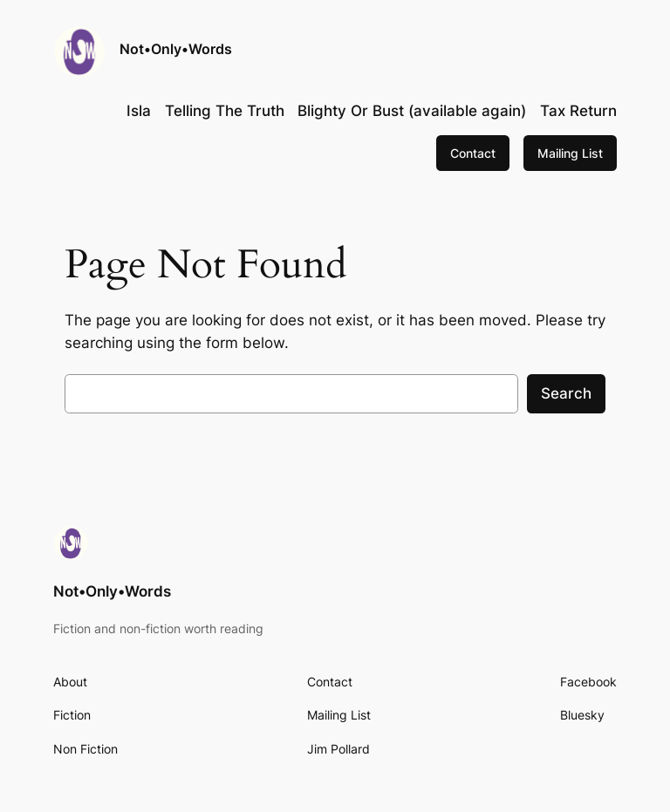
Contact (473, 153)
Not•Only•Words (176, 49)
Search (566, 393)
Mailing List (570, 153)
